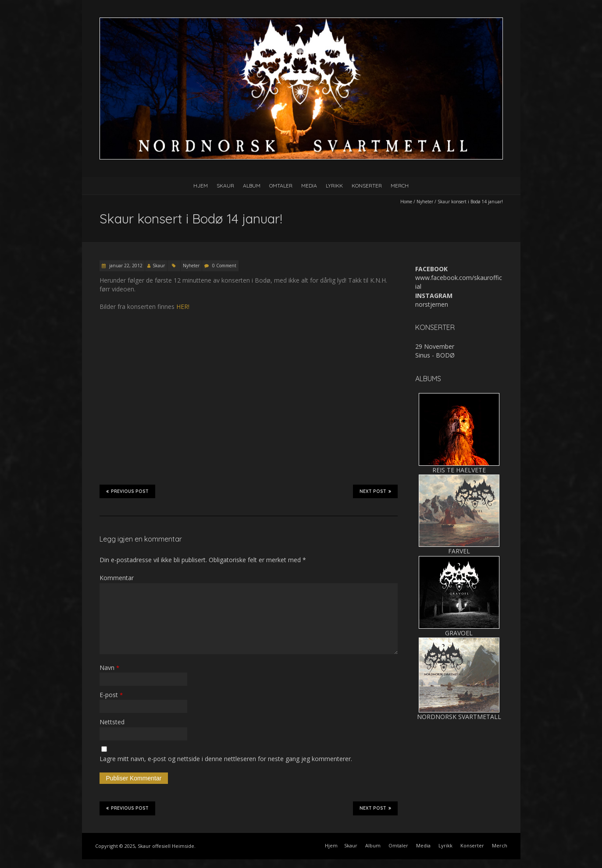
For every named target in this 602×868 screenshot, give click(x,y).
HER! (183, 306)
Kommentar (117, 578)
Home (406, 202)
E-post (111, 695)
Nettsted (112, 722)
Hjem (201, 186)
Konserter (367, 186)
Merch (400, 186)
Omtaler (281, 186)
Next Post (375, 491)
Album (252, 186)
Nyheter (425, 202)
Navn (109, 668)
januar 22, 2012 (125, 266)
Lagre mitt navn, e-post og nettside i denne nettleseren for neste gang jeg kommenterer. (226, 759)
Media (309, 186)
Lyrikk (334, 186)
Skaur (225, 186)
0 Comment (224, 266)
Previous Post (127, 491)
